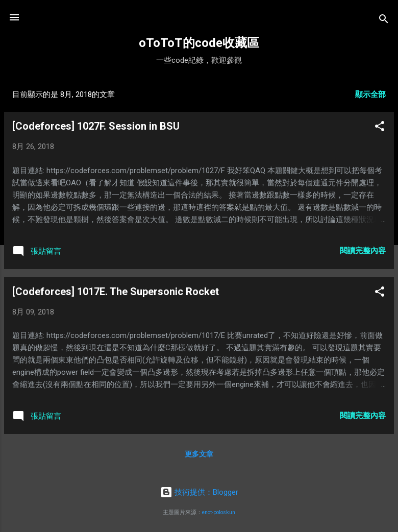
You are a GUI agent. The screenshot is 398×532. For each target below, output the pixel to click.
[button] (380, 128)
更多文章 (199, 454)
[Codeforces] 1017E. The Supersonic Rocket (116, 292)
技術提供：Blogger (199, 492)
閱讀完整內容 (363, 251)
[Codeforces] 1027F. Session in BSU (96, 126)
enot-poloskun (219, 512)
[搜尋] (384, 21)
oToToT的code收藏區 (199, 43)
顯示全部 (370, 94)
